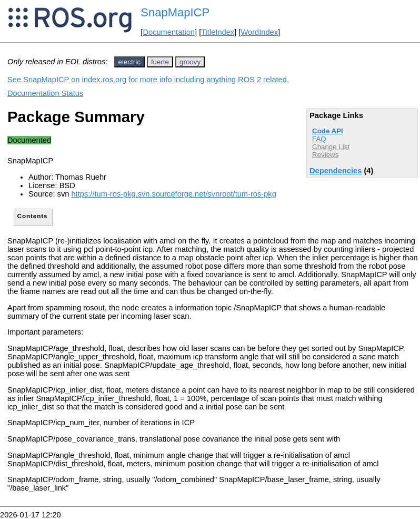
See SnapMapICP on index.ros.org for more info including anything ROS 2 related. (148, 80)
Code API (328, 131)
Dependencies (336, 171)
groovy (190, 62)
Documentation (169, 32)
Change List (331, 147)
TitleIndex (218, 32)
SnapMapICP (175, 12)
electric (129, 62)
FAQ (319, 139)
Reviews (325, 155)
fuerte (160, 62)
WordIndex (259, 32)
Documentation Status (45, 93)
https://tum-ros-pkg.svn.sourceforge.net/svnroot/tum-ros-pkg (173, 194)
